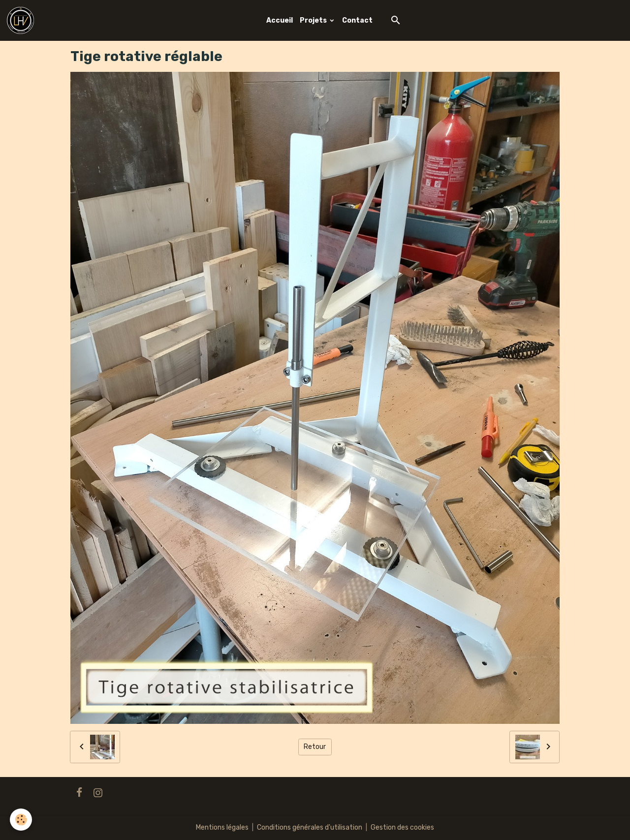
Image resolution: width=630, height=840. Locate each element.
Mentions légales (222, 827)
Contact (357, 20)
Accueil (280, 20)
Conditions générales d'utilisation (310, 827)
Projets (314, 20)
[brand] (22, 20)
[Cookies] (21, 820)
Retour (315, 747)
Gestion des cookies (402, 827)
